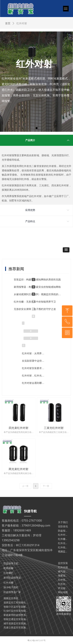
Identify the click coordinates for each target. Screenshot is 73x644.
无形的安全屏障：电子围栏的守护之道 (35, 309)
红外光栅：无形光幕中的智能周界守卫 (35, 302)
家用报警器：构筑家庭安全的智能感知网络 (37, 287)
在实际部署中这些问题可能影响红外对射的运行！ (33, 361)
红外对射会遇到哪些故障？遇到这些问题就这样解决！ (33, 383)
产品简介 (30, 140)
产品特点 (30, 221)
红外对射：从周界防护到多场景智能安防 (33, 353)
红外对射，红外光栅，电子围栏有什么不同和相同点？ (33, 376)
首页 (8, 23)
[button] (66, 250)
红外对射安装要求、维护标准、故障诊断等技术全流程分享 (33, 368)
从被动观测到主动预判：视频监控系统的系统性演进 (38, 294)
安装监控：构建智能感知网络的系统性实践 (37, 280)
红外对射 (22, 23)
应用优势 (30, 210)
